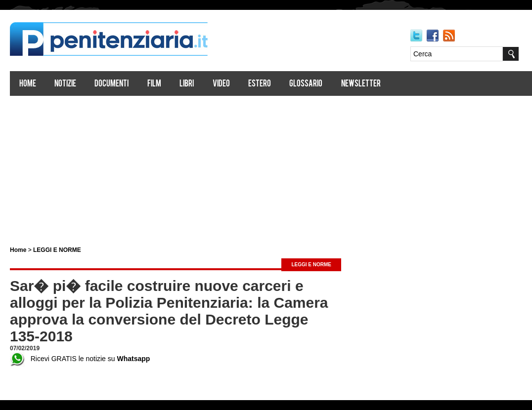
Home (28, 84)
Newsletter (361, 84)
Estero (260, 84)
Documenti (111, 84)
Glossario (306, 84)
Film (154, 84)
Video (221, 84)
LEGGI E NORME (57, 250)
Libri (187, 84)
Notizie (65, 84)
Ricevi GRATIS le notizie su (80, 359)
